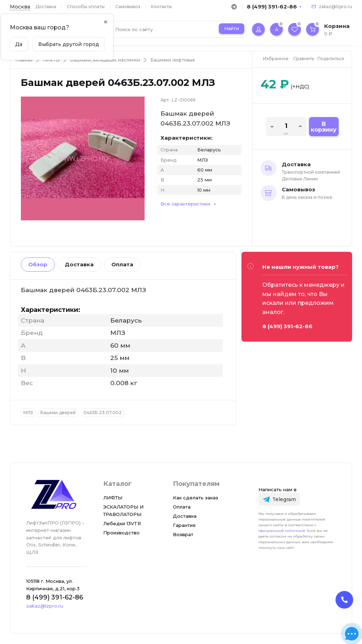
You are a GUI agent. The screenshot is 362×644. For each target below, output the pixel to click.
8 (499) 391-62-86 (272, 7)
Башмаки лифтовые (173, 60)
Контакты (161, 7)
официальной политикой (282, 531)
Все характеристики (185, 204)
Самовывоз (128, 7)
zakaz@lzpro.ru (335, 7)
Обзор (38, 264)
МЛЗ (28, 413)
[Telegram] (279, 499)
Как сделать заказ (195, 498)
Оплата (122, 264)
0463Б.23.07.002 (103, 413)
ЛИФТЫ (51, 60)
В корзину (324, 127)
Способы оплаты (86, 7)
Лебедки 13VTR (122, 523)
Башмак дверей (58, 413)
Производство (121, 533)
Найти (232, 28)
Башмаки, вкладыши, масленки (105, 60)
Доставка (46, 7)
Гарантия (184, 525)
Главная (24, 60)
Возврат (183, 534)
